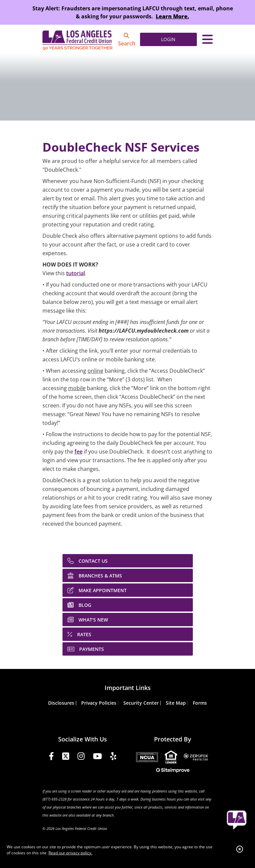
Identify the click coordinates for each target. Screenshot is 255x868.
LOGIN (168, 39)
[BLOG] (128, 605)
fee (79, 452)
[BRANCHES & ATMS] (128, 575)
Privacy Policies (99, 703)
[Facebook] (51, 757)
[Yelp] (113, 757)
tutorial (76, 273)
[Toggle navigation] (208, 39)
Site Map (176, 703)
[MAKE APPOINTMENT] (128, 590)
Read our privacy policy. (70, 853)
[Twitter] (66, 757)
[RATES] (128, 634)
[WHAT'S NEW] (128, 620)
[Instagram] (81, 757)
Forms (200, 703)
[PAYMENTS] (128, 649)
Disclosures (61, 703)
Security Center (141, 703)
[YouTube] (97, 757)
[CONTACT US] (128, 561)
